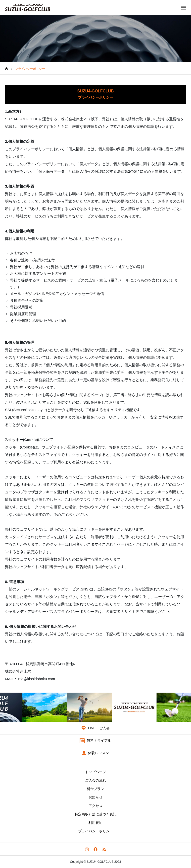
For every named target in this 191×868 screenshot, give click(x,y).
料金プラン (95, 789)
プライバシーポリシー (95, 831)
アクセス (95, 806)
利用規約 (95, 823)
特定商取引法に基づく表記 (95, 814)
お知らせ (95, 797)
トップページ (95, 772)
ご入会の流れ (95, 780)
